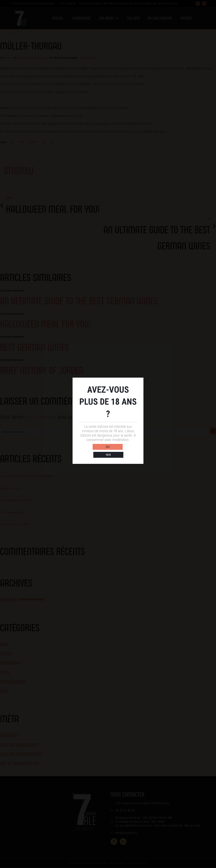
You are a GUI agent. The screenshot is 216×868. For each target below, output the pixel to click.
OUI (93, 451)
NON (123, 451)
